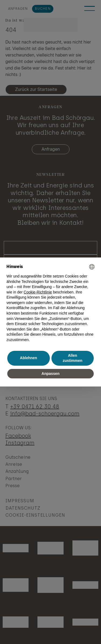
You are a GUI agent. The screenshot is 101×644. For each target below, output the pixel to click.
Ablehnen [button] (29, 358)
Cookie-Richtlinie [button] (38, 292)
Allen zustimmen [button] (73, 358)
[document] (50, 303)
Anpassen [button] (50, 374)
